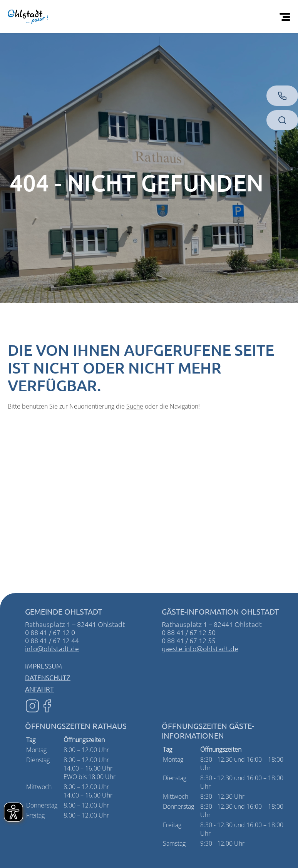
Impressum (44, 666)
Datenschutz (48, 677)
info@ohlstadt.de (52, 648)
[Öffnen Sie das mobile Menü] (286, 17)
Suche (135, 406)
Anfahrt (39, 689)
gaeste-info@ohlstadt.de (200, 648)
